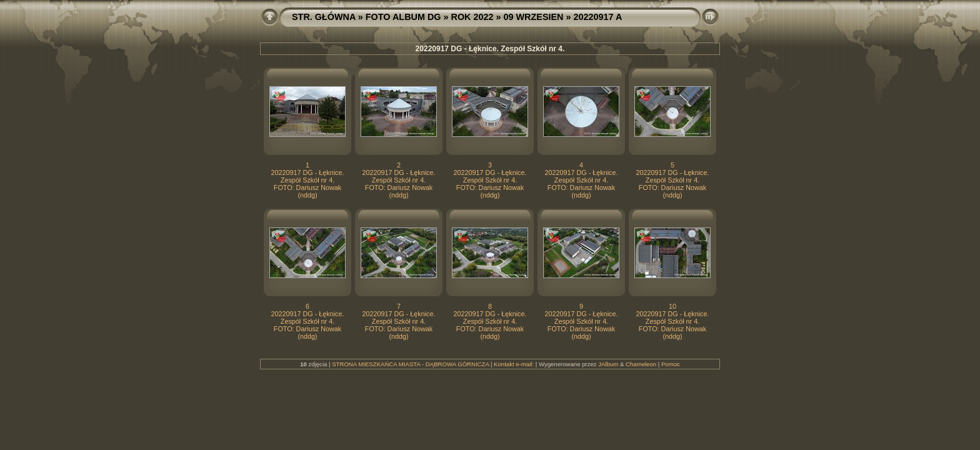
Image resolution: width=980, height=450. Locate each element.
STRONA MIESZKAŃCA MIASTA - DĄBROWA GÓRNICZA (410, 364)
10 (672, 306)
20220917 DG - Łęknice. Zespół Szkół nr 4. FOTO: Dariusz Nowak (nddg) (307, 184)
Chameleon (641, 364)
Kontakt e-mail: (514, 364)
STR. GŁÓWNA (324, 17)
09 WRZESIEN (534, 17)
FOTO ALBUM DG (403, 17)
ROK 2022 (472, 17)
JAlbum (608, 364)
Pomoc (671, 364)
